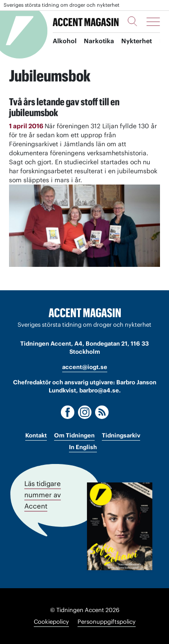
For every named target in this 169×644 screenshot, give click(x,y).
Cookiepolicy (51, 622)
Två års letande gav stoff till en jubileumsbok (64, 107)
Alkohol (65, 41)
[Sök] (132, 21)
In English (83, 447)
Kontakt (36, 435)
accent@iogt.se (85, 367)
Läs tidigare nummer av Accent (43, 495)
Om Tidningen (74, 435)
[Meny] (153, 22)
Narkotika (99, 41)
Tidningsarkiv (121, 435)
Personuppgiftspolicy (107, 622)
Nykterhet (137, 41)
